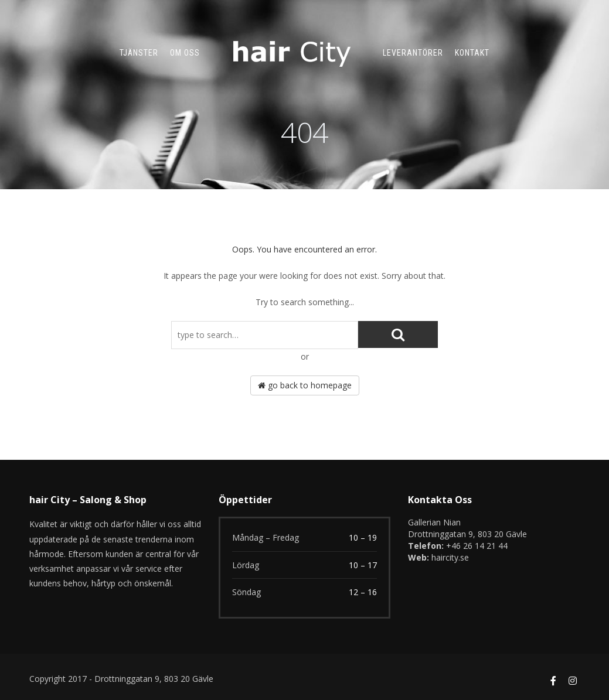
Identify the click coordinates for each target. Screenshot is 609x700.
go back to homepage (305, 385)
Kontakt (472, 53)
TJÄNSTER (139, 53)
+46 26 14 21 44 (477, 546)
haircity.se (450, 557)
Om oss (185, 53)
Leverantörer (413, 53)
